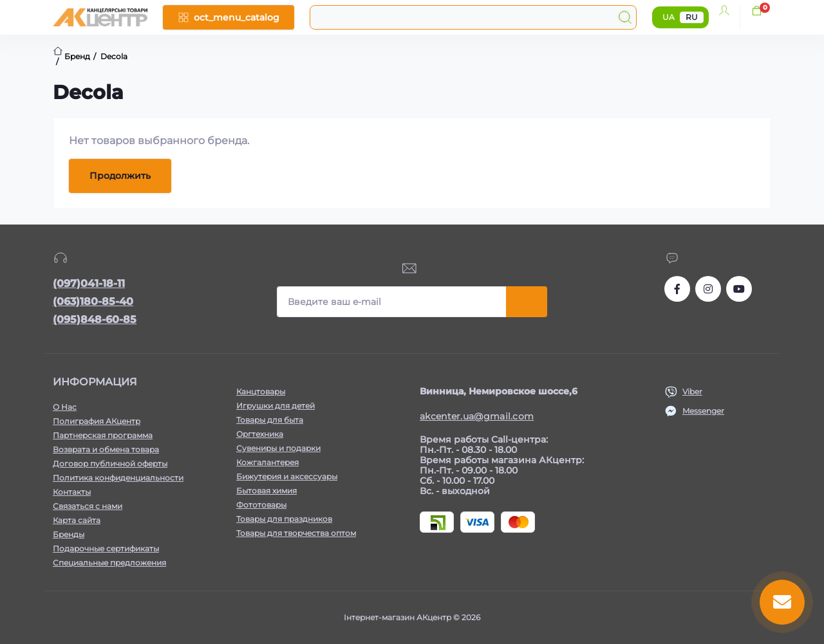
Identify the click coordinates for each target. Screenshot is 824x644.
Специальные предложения (109, 563)
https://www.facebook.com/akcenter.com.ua (677, 289)
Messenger (703, 411)
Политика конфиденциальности (118, 478)
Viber (692, 391)
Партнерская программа (103, 435)
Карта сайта (77, 520)
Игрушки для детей (276, 406)
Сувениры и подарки (278, 448)
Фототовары (261, 505)
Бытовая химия (267, 491)
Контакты (72, 492)
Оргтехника (260, 434)
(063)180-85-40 (93, 301)
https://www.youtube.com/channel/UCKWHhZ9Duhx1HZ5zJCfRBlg (739, 289)
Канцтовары (261, 391)
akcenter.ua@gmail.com (477, 416)
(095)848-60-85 (95, 319)
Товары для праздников (284, 519)
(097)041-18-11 (89, 283)
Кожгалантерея (267, 462)
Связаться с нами (88, 506)
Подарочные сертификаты (106, 548)
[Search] (625, 17)
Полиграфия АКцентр (97, 421)
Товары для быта (270, 420)
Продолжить (120, 176)
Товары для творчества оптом (296, 533)
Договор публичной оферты (110, 464)
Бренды (69, 534)
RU (692, 17)
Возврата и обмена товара (106, 449)
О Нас (65, 407)
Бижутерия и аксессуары (287, 476)
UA (669, 17)
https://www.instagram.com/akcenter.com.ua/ (708, 289)
